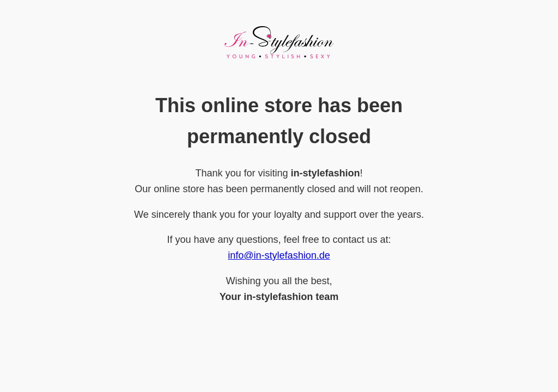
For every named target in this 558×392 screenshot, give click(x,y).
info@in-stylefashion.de (279, 255)
